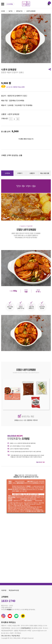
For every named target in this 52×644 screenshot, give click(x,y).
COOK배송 (10, 4)
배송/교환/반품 (45, 173)
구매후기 (20, 173)
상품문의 (32, 173)
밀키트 (11, 11)
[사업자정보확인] (26, 628)
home (3, 11)
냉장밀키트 (19, 11)
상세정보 (7, 173)
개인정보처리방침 (14, 590)
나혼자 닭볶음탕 (31, 11)
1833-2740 (8, 601)
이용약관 (4, 590)
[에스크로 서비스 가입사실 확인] (11, 636)
